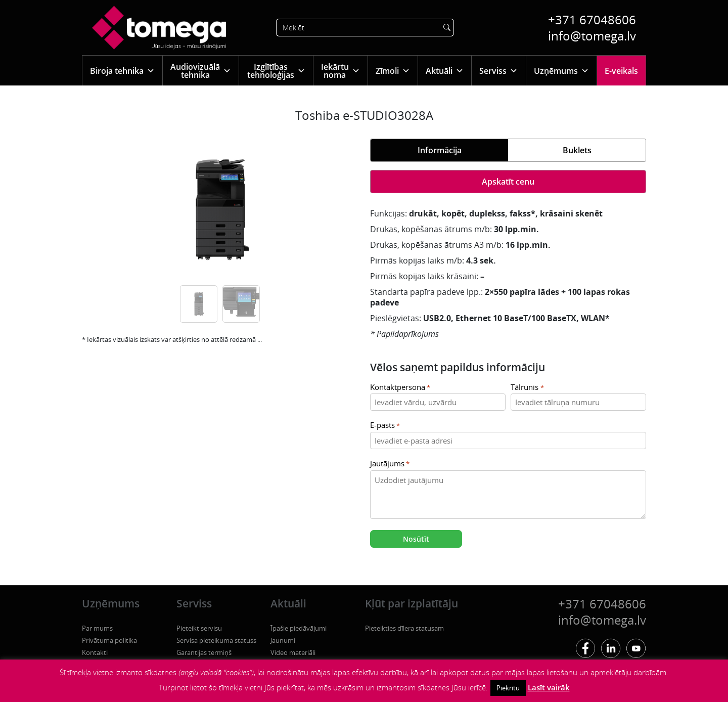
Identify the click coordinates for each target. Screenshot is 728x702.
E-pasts (385, 426)
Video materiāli (293, 652)
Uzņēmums (561, 71)
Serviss (498, 71)
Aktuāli (445, 71)
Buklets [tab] (577, 150)
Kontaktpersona (400, 388)
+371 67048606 (592, 19)
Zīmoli (393, 71)
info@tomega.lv (592, 36)
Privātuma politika (109, 640)
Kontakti (95, 652)
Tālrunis (527, 388)
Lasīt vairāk (549, 687)
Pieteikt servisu (199, 628)
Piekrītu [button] (508, 688)
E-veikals (621, 71)
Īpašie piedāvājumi (299, 628)
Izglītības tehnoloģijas (276, 71)
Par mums (97, 628)
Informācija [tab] (440, 150)
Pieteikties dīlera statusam (404, 628)
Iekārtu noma (340, 71)
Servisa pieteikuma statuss (216, 640)
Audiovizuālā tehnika (201, 71)
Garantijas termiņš (204, 652)
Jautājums (390, 464)
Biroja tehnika (122, 71)
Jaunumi (283, 640)
